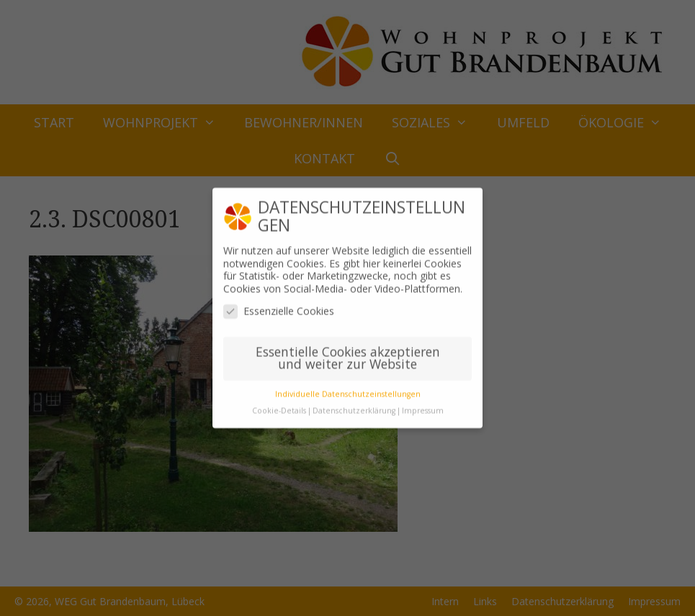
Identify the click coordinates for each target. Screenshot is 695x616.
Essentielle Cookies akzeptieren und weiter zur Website (348, 353)
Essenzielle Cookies (279, 305)
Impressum (423, 405)
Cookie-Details (279, 405)
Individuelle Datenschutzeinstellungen (348, 389)
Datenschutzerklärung (354, 405)
